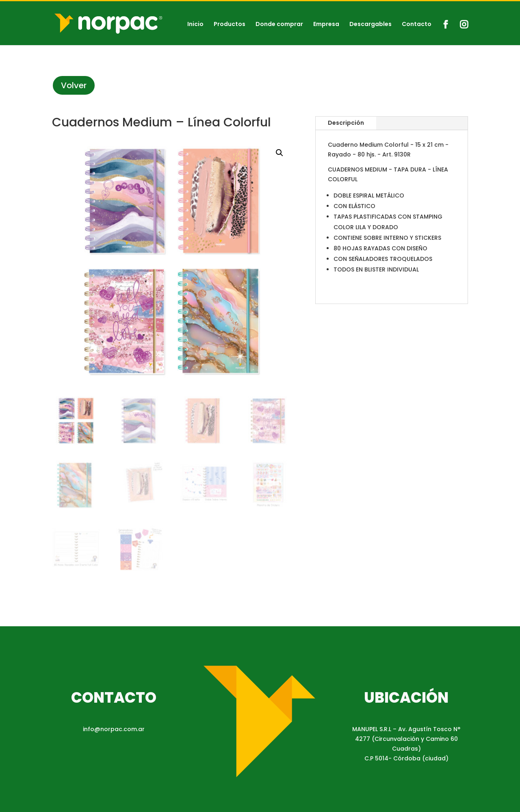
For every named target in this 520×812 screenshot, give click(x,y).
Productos (230, 25)
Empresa (326, 25)
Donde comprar (279, 25)
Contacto (417, 25)
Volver (74, 85)
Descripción (346, 123)
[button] (279, 153)
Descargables (370, 25)
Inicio (195, 25)
